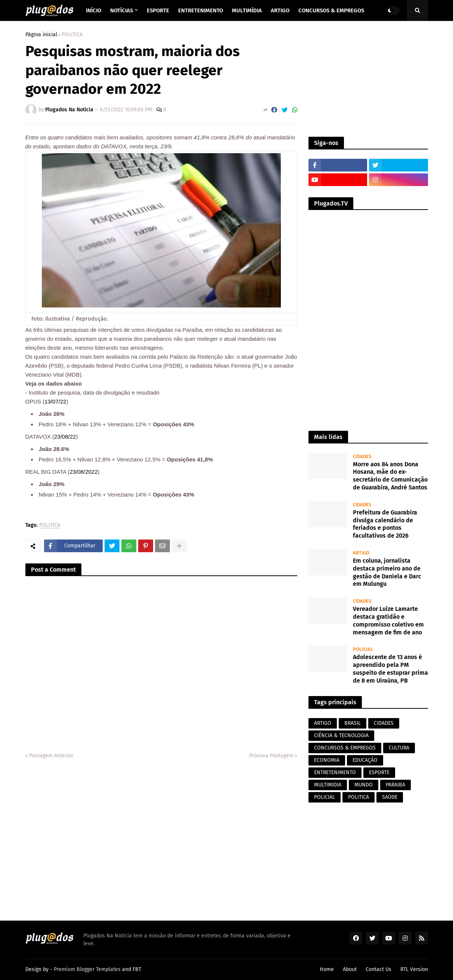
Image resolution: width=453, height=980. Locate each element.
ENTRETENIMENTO (335, 772)
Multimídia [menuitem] (247, 10)
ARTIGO (323, 723)
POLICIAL (325, 797)
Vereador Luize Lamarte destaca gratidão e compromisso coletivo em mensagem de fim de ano (388, 620)
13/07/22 (55, 401)
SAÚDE (390, 797)
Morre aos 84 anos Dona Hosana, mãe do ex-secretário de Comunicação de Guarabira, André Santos (390, 476)
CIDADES (384, 723)
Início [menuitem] (94, 10)
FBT (137, 969)
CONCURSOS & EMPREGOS (345, 748)
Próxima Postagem (271, 756)
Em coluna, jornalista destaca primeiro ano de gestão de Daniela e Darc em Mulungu (387, 572)
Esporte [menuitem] (158, 10)
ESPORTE (379, 772)
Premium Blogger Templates (87, 969)
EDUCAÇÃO (365, 760)
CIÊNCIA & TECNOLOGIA (341, 735)
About (350, 969)
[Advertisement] (368, 79)
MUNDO (364, 785)
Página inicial (41, 35)
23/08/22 (65, 437)
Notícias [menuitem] (122, 10)
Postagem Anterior (51, 756)
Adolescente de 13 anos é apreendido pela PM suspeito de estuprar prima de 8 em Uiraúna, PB (390, 669)
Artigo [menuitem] (280, 10)
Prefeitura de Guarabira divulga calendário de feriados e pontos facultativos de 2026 (385, 524)
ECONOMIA (327, 760)
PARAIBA (395, 785)
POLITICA (72, 35)
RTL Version (414, 969)
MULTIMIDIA (328, 785)
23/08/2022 (83, 472)
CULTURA (399, 748)
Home (327, 969)
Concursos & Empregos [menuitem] (331, 10)
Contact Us (378, 969)
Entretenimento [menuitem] (201, 10)
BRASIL (353, 723)
